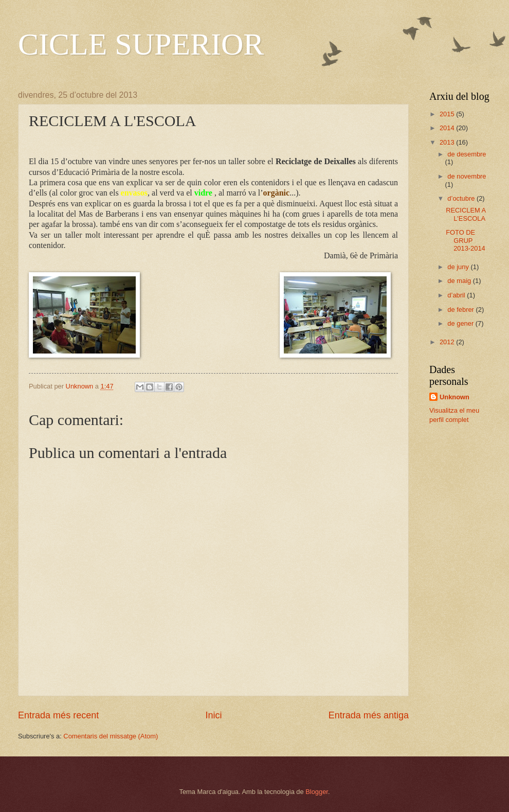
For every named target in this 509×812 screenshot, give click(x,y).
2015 (448, 114)
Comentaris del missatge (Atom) (111, 736)
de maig (460, 281)
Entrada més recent (58, 715)
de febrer (461, 310)
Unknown (455, 397)
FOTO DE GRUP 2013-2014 (466, 240)
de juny (459, 267)
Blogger (317, 792)
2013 (448, 142)
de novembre (467, 176)
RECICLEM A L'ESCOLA (466, 214)
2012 (448, 342)
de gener (461, 323)
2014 (448, 128)
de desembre (467, 154)
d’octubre (462, 198)
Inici (213, 715)
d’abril (457, 295)
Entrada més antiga (369, 715)
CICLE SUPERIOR (141, 44)
